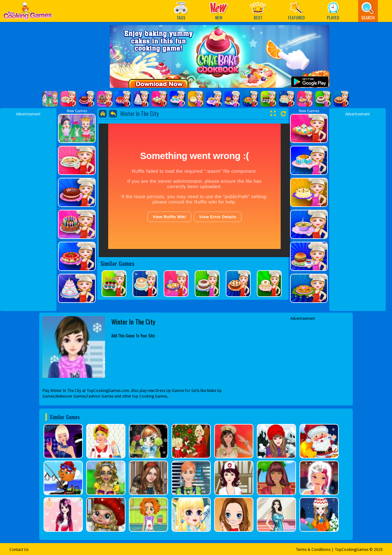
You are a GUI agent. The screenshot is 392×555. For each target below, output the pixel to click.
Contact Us (19, 550)
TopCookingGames (352, 550)
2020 (378, 550)
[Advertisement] (28, 211)
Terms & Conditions (313, 550)
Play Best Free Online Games (28, 13)
